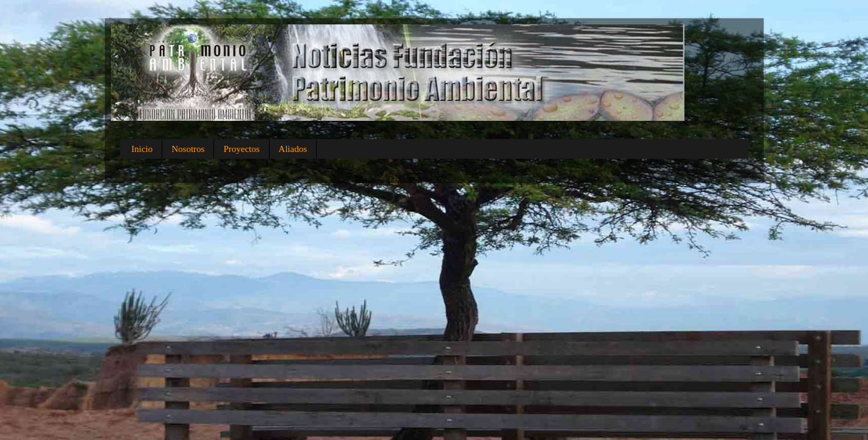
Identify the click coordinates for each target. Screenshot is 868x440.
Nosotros (188, 149)
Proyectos (241, 149)
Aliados (293, 149)
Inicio (142, 149)
